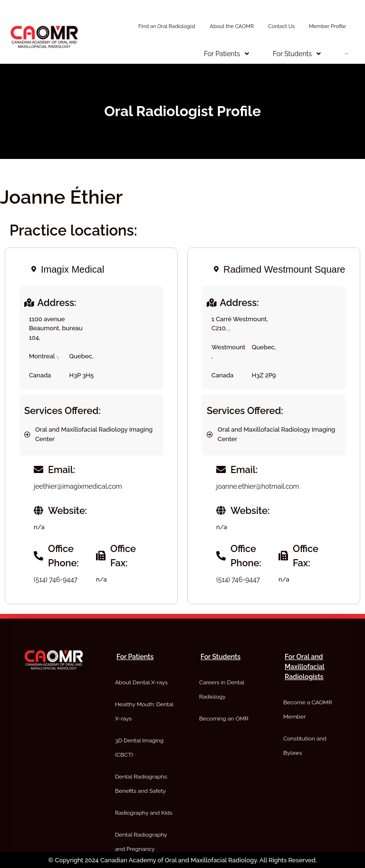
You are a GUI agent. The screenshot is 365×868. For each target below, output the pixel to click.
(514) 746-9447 (56, 580)
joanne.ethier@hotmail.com (258, 486)
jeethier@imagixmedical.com (78, 486)
